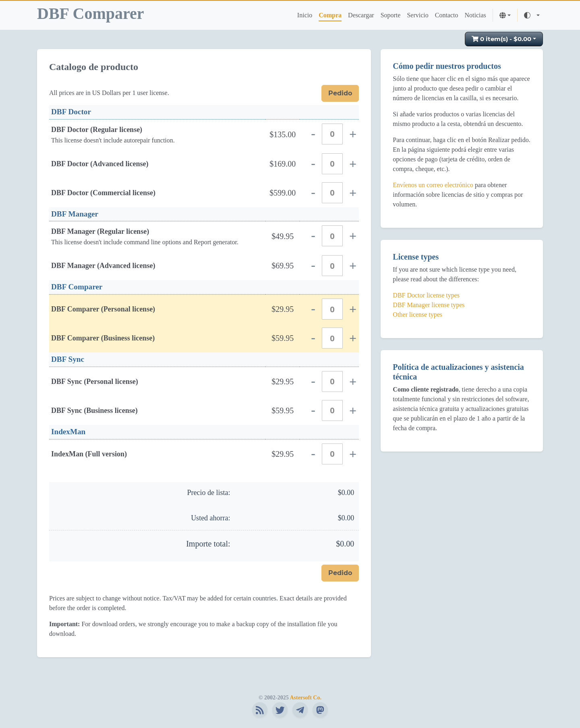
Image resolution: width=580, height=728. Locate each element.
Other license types (417, 315)
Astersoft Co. (306, 698)
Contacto (447, 15)
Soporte (391, 15)
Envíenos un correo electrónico (433, 185)
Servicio (417, 15)
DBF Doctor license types (426, 295)
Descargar (361, 15)
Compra (330, 15)
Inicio (305, 15)
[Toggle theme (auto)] (532, 15)
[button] (505, 15)
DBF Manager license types (429, 305)
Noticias (475, 15)
